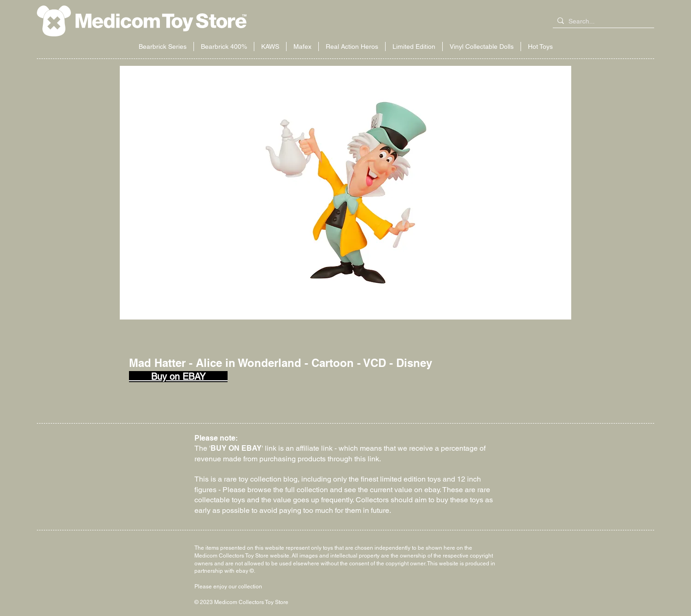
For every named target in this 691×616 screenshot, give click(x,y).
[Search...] (602, 22)
